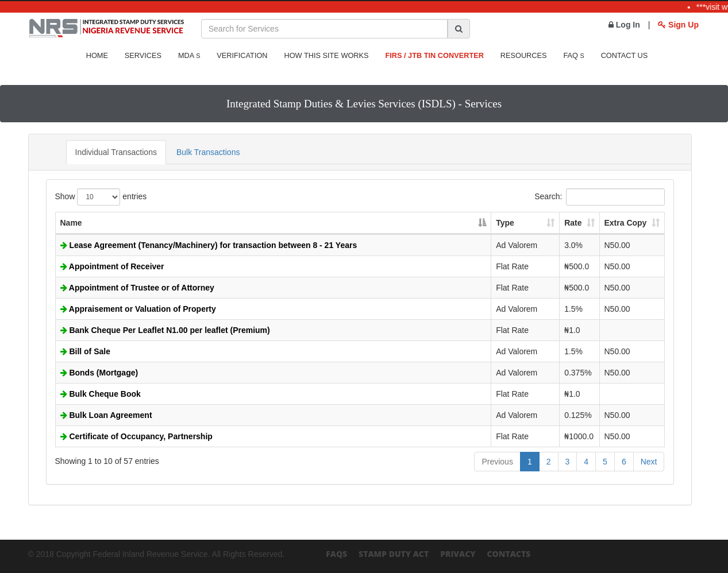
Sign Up (678, 25)
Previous (497, 462)
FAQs (336, 554)
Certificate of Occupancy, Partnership (136, 436)
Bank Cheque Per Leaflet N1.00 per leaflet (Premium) (165, 330)
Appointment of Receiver (112, 266)
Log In (624, 25)
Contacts (509, 554)
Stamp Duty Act (394, 554)
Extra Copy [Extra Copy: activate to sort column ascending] (626, 223)
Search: (599, 197)
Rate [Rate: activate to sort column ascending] (573, 223)
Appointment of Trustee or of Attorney (137, 288)
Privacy (458, 554)
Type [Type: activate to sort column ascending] (505, 223)
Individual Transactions (116, 152)
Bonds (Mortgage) (99, 373)
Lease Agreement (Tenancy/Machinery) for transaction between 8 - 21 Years (209, 245)
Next (649, 462)
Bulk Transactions (208, 152)
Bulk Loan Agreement (106, 415)
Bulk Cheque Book (101, 394)
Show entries (101, 197)
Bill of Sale (85, 351)
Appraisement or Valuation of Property (138, 309)
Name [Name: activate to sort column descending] (71, 223)
